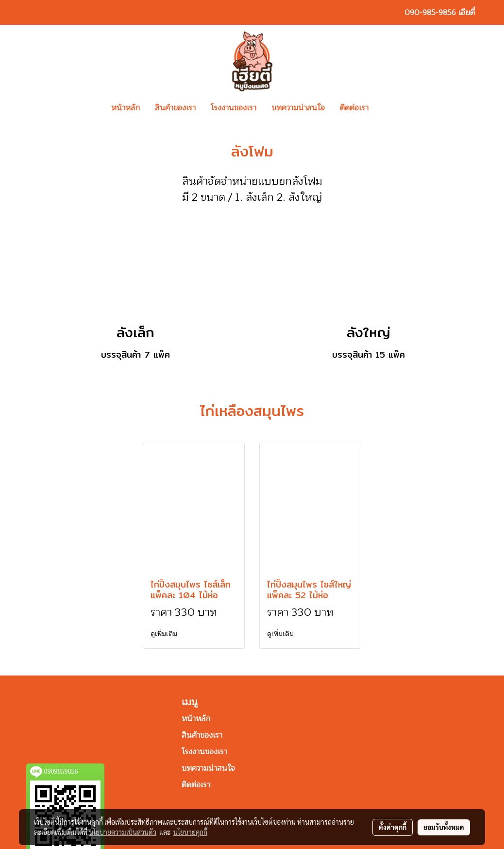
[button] (390, 108)
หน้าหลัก (126, 108)
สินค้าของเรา (175, 108)
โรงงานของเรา (234, 108)
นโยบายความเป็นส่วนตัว (123, 832)
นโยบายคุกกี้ (190, 832)
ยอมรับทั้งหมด (444, 827)
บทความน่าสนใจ (298, 108)
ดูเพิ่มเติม (165, 634)
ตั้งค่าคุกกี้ (393, 827)
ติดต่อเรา (354, 108)
